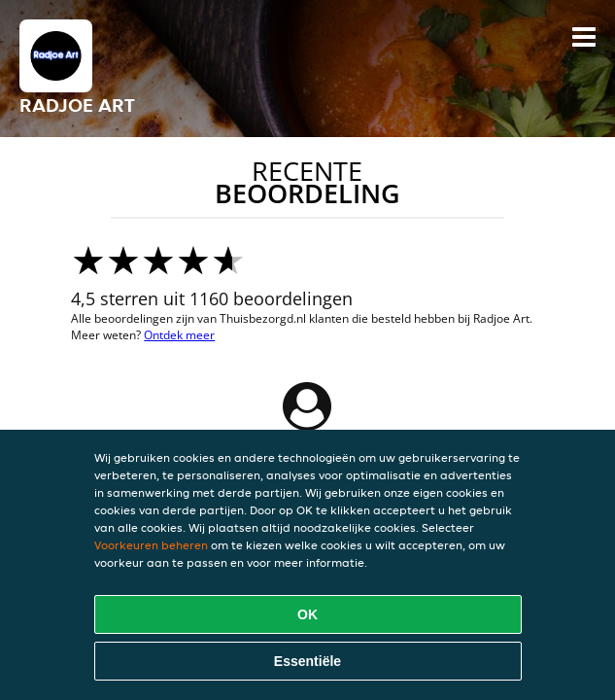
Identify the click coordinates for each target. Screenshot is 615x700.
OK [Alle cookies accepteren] (307, 614)
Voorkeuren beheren (151, 545)
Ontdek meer (179, 335)
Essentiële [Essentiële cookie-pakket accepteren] (307, 661)
